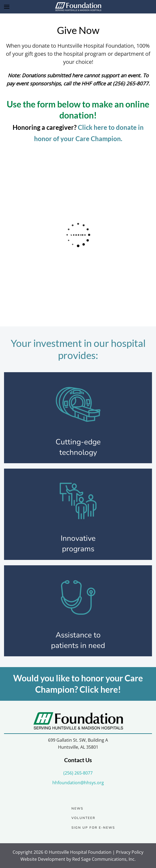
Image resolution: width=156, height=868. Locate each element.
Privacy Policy (130, 852)
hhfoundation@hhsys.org (78, 783)
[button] (7, 7)
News (77, 808)
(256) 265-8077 (78, 773)
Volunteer (83, 818)
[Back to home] (78, 7)
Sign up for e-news (93, 828)
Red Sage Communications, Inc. (104, 859)
